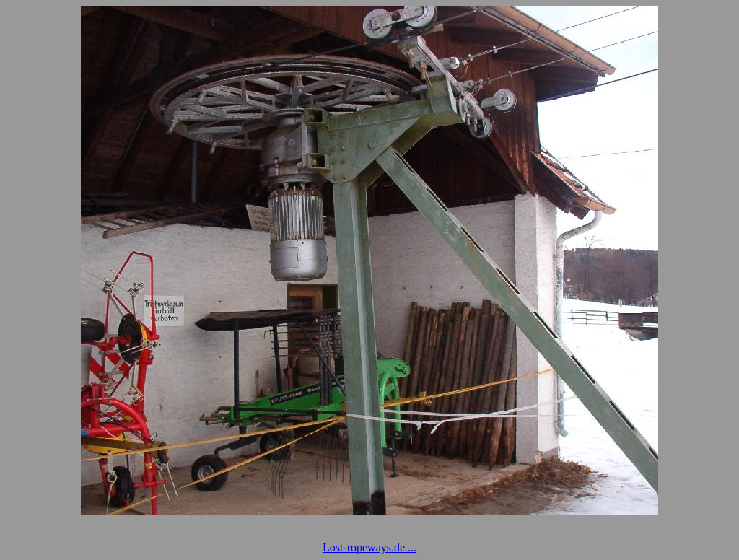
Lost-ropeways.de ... (369, 547)
